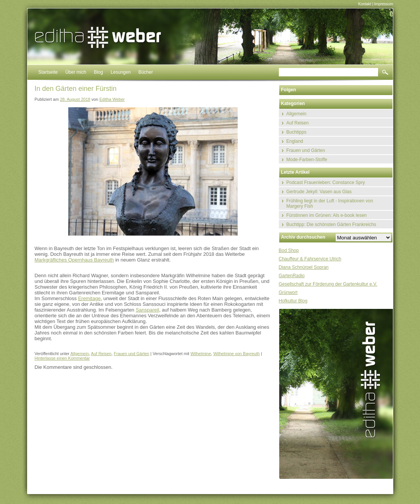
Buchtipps (297, 132)
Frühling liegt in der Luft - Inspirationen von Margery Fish (330, 204)
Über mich (76, 72)
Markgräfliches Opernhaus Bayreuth (74, 260)
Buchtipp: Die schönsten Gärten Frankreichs (331, 225)
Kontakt (365, 4)
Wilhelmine (201, 354)
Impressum (384, 4)
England (295, 141)
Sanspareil (147, 310)
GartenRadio (292, 276)
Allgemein (79, 354)
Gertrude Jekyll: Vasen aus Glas (319, 192)
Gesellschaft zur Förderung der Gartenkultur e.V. (328, 284)
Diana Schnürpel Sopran (304, 267)
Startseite (48, 72)
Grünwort (288, 292)
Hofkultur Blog (293, 301)
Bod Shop (289, 250)
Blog (98, 72)
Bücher (146, 72)
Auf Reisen (101, 354)
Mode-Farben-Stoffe (307, 160)
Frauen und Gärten (131, 354)
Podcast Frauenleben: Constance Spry (326, 183)
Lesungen (121, 72)
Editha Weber (112, 99)
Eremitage (89, 298)
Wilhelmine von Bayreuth (237, 354)
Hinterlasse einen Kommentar (62, 358)
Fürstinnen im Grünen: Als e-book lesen (327, 215)
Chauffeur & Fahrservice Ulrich (310, 259)
